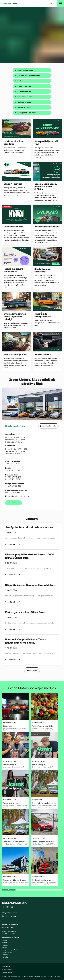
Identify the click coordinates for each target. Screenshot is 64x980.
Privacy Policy (39, 976)
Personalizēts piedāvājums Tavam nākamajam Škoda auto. (26, 641)
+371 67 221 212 (12, 916)
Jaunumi (5, 955)
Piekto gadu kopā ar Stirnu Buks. (25, 612)
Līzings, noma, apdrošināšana (12, 950)
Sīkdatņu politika (7, 972)
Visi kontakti (14, 503)
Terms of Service (52, 976)
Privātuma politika (8, 970)
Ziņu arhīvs (32, 670)
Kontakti (5, 957)
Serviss (4, 947)
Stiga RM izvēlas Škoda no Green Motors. (31, 585)
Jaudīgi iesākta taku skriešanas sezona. (29, 527)
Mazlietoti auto (7, 952)
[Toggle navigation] (61, 3)
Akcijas (4, 943)
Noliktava (5, 945)
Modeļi (4, 940)
